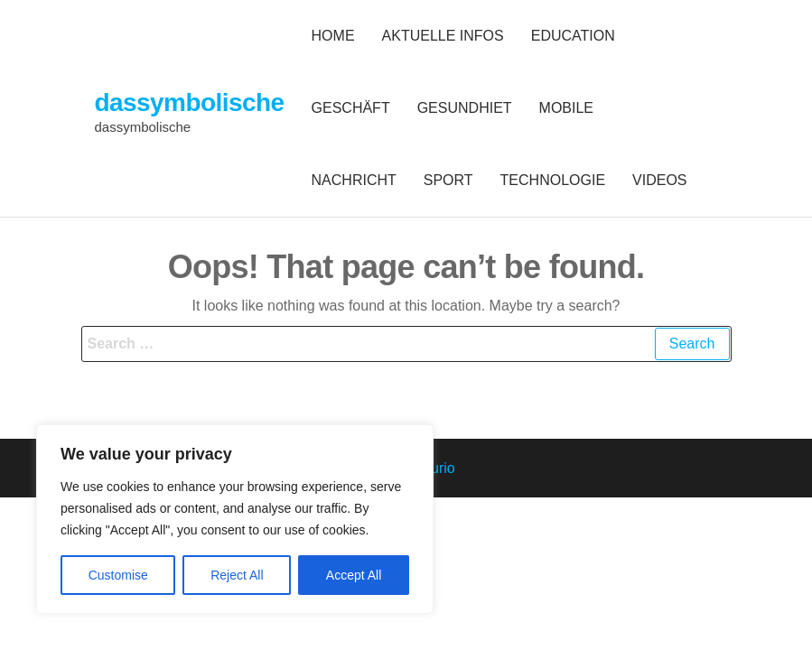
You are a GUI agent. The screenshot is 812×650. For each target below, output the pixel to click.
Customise (118, 575)
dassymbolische (190, 102)
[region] (235, 519)
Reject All (237, 575)
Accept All (354, 575)
